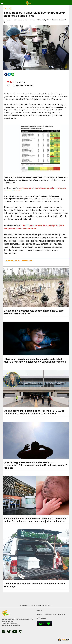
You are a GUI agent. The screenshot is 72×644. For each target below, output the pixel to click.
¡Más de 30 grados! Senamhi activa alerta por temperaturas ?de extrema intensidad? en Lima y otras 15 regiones (35, 465)
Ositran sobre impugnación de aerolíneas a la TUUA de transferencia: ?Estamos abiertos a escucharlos (34, 412)
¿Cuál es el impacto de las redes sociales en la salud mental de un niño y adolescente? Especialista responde (35, 360)
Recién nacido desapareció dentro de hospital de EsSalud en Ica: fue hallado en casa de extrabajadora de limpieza (36, 520)
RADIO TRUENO (25, 605)
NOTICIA (7, 9)
